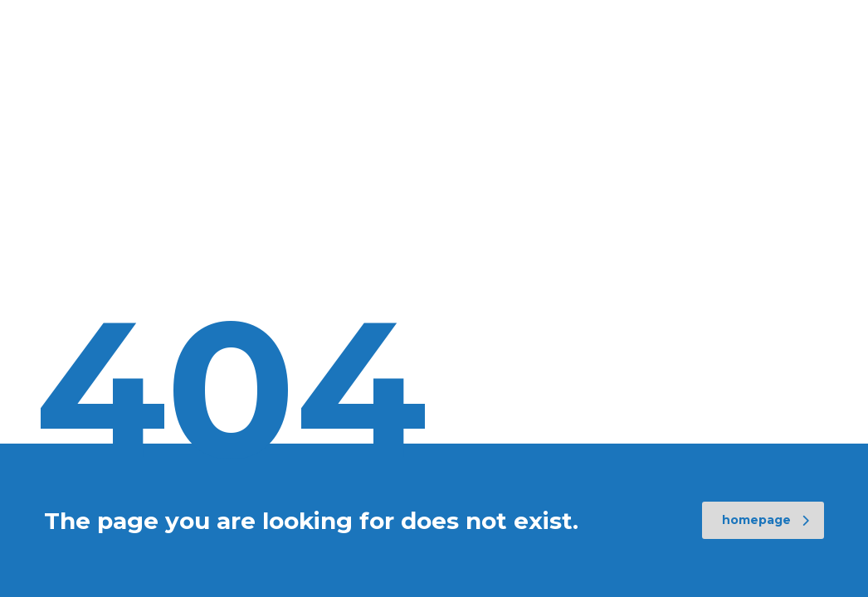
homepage (766, 520)
